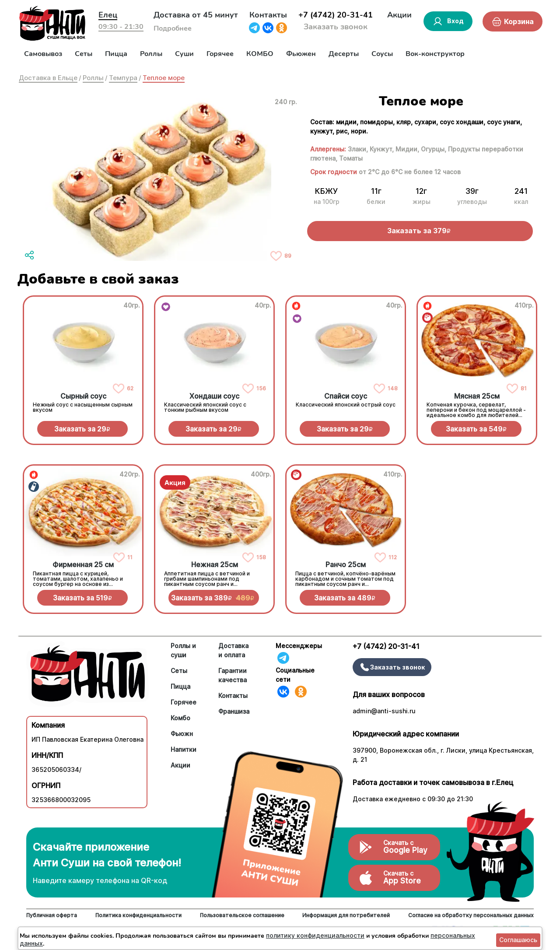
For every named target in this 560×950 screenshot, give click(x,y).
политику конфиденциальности (315, 935)
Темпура (123, 78)
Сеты (84, 54)
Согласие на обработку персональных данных (471, 915)
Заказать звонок (336, 27)
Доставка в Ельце (48, 78)
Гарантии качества (233, 675)
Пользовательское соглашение (242, 915)
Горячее (220, 54)
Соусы (382, 54)
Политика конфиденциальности (138, 915)
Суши (184, 54)
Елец (108, 15)
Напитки (184, 749)
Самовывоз (43, 54)
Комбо (180, 718)
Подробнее (173, 28)
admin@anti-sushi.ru (384, 711)
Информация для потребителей (346, 915)
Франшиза (234, 711)
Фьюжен (301, 54)
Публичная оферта (52, 915)
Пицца (116, 54)
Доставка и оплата (233, 650)
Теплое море (164, 78)
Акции (399, 15)
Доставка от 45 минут (196, 15)
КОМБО (260, 54)
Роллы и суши (183, 650)
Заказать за (82, 429)
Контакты (268, 15)
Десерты (344, 54)
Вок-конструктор (435, 54)
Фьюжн (182, 734)
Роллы (151, 54)
